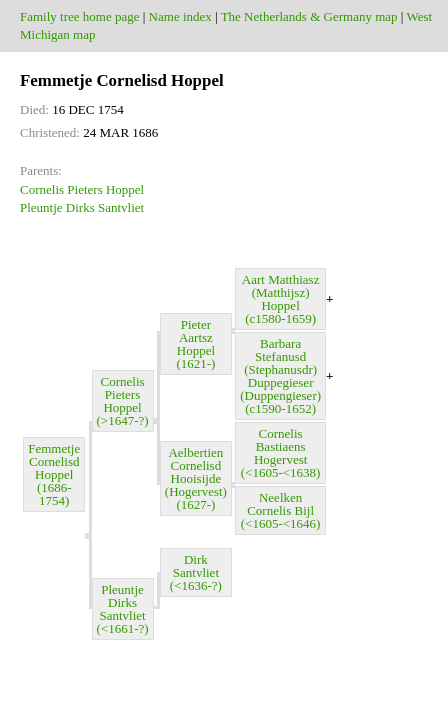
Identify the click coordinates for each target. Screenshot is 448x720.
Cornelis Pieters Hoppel (82, 189)
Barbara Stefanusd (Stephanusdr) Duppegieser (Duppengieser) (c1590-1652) (280, 376)
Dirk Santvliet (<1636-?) (196, 572)
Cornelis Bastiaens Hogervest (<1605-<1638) (281, 453)
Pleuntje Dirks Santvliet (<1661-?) (123, 609)
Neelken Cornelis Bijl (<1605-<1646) (281, 510)
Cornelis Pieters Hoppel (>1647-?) (123, 401)
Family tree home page (80, 16)
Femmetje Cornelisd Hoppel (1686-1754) (54, 474)
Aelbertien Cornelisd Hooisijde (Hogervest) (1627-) (196, 478)
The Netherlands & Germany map (309, 16)
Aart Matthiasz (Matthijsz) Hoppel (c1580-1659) (281, 299)
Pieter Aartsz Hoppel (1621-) (195, 344)
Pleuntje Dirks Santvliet (82, 207)
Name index (180, 16)
